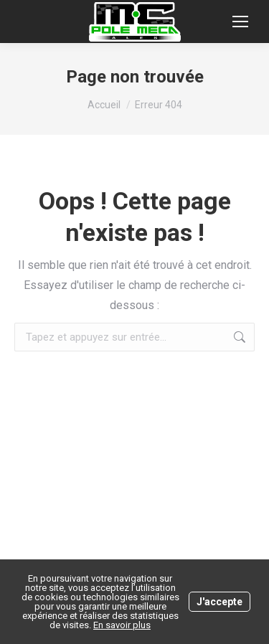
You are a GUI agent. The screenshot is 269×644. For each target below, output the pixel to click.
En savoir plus (122, 625)
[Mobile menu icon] (240, 22)
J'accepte (220, 602)
